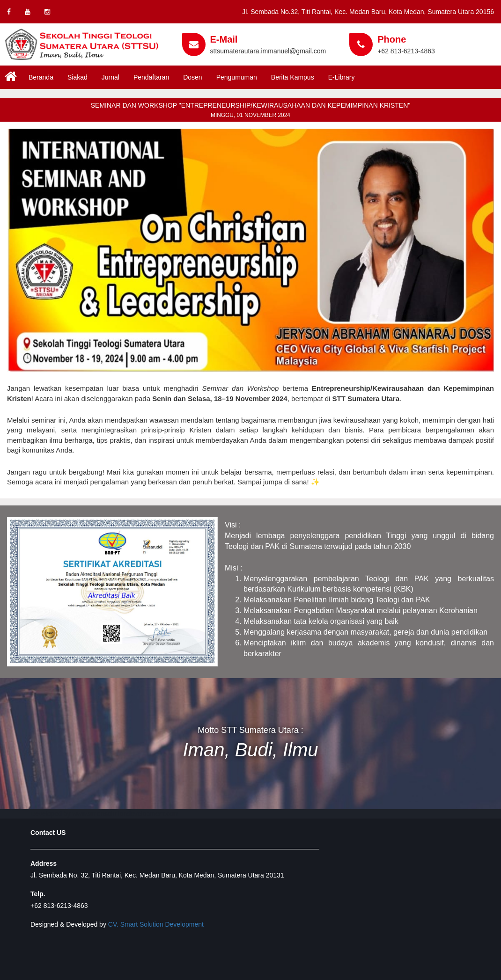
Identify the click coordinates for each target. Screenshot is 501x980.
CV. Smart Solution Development (156, 924)
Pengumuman (237, 77)
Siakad (77, 77)
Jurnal (111, 77)
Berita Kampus (293, 77)
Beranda (41, 77)
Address (44, 863)
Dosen (192, 77)
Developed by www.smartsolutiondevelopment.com (105, 814)
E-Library (342, 77)
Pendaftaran (151, 77)
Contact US (48, 833)
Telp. (38, 894)
